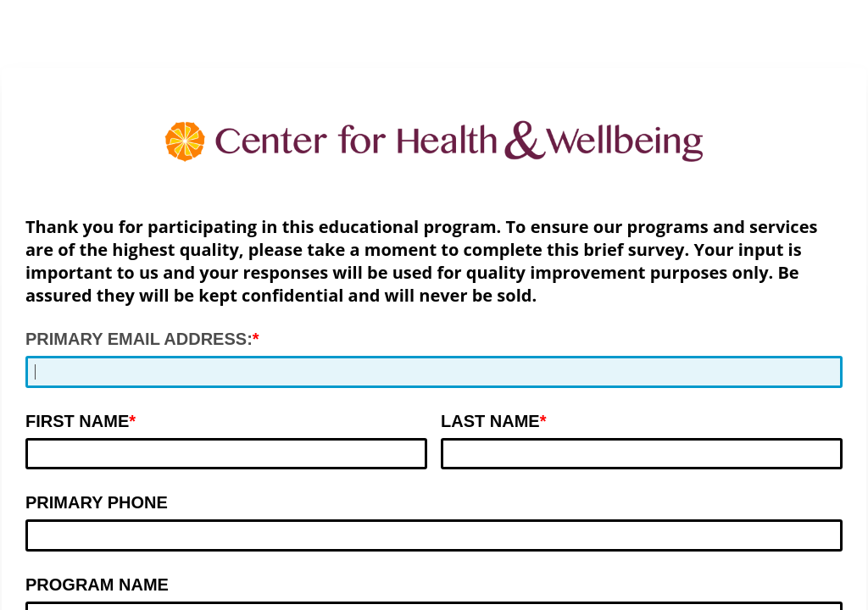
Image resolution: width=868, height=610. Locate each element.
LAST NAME (490, 421)
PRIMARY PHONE (97, 502)
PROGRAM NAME (97, 585)
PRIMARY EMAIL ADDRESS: (139, 339)
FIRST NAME (77, 421)
